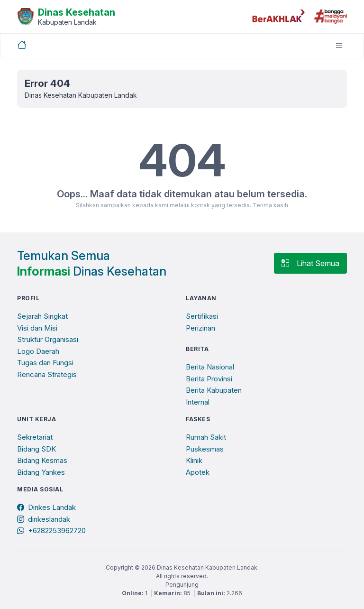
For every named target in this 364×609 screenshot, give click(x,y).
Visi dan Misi (37, 328)
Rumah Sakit (206, 437)
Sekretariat (35, 437)
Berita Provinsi (209, 379)
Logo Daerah (38, 351)
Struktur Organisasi (48, 339)
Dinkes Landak (46, 507)
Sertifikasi (202, 316)
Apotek (198, 472)
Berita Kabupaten (214, 390)
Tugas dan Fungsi (45, 363)
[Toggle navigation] (339, 46)
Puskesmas (205, 449)
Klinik (194, 460)
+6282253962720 (51, 531)
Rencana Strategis (47, 374)
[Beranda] (66, 16)
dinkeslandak (44, 519)
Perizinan (200, 328)
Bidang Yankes (41, 472)
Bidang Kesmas (42, 460)
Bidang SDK (36, 449)
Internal (198, 402)
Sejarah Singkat (42, 316)
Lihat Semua (310, 263)
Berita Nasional (210, 367)
